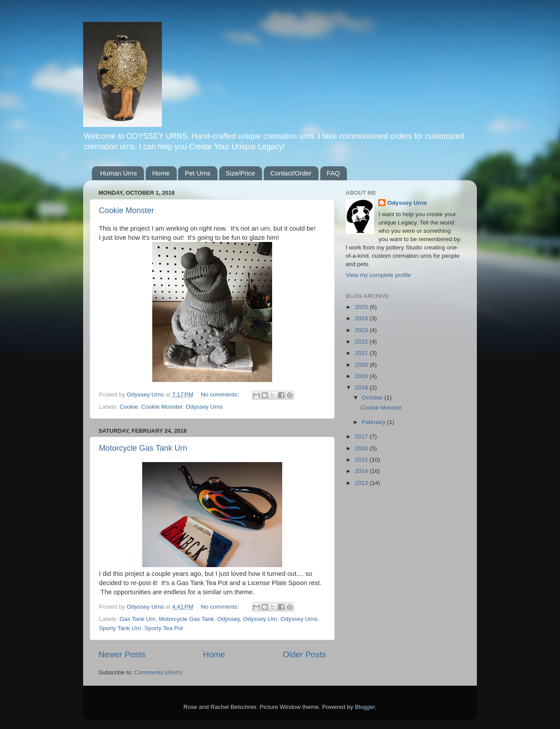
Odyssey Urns (204, 407)
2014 (362, 471)
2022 (362, 342)
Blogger (365, 707)
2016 (362, 448)
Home (161, 173)
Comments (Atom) (159, 672)
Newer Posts (122, 654)
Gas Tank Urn (137, 619)
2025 (362, 307)
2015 (362, 460)
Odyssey (228, 619)
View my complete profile (378, 275)
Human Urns (119, 173)
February (374, 422)
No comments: (221, 394)
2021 (362, 353)
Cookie (129, 407)
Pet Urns (197, 173)
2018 (362, 387)
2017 (362, 436)
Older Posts (304, 654)
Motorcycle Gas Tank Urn (143, 448)
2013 (362, 483)
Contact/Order (291, 173)
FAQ (333, 173)
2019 (362, 376)
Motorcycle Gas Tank (186, 619)
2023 (362, 330)
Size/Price (241, 173)
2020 (362, 365)
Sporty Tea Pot (164, 628)
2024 (362, 318)
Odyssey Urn (260, 619)
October (373, 398)
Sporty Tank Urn (120, 628)
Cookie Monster (126, 210)
